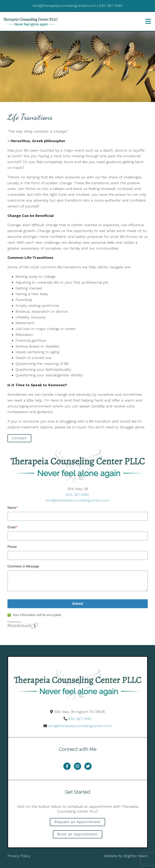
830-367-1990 (78, 495)
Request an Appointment (77, 822)
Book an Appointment (78, 834)
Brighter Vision (136, 856)
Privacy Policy (19, 856)
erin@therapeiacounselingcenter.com (77, 500)
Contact (19, 438)
